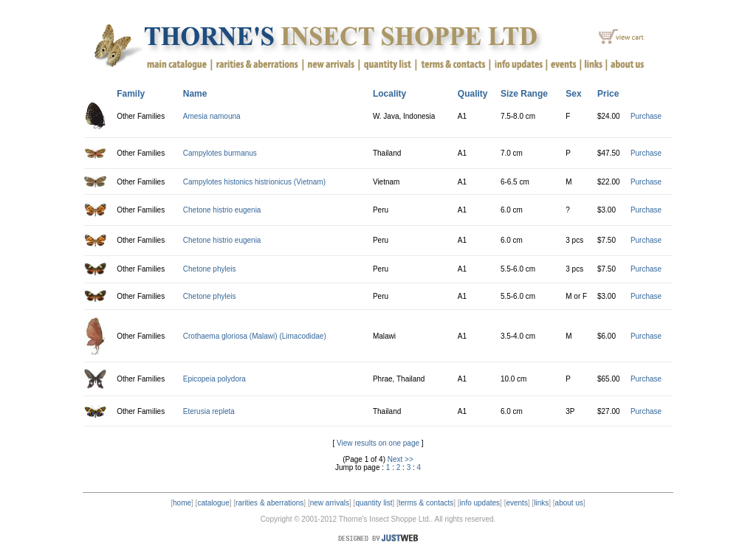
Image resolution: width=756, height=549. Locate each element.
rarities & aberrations (269, 503)
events (516, 503)
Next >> (401, 459)
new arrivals (330, 503)
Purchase (646, 116)
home (182, 503)
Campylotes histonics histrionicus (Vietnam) (254, 182)
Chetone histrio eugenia (222, 210)
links (541, 503)
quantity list (374, 503)
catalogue (213, 503)
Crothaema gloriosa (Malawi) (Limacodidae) (255, 336)
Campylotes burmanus (220, 153)
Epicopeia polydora (214, 379)
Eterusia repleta (209, 411)
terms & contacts (426, 503)
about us (569, 503)
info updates (480, 503)
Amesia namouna (212, 116)
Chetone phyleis (210, 269)
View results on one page (378, 443)
